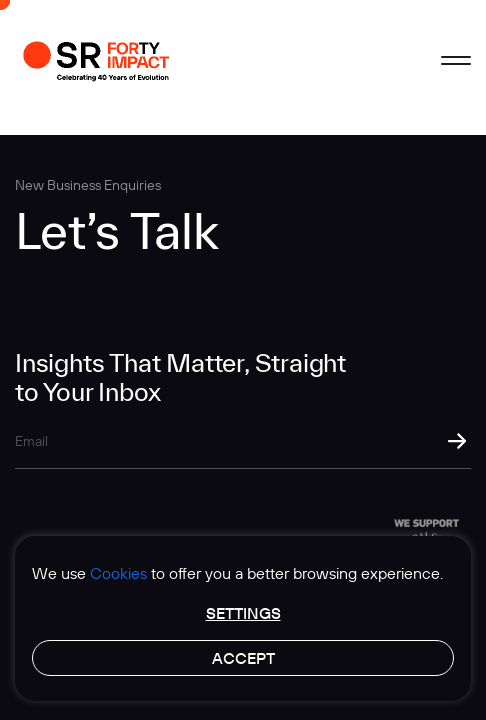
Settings (243, 613)
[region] (243, 618)
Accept (243, 658)
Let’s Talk (117, 230)
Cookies (118, 573)
